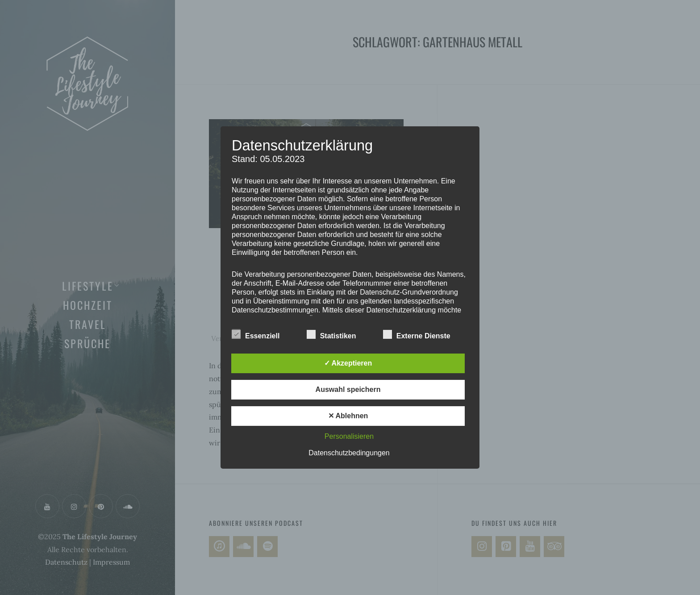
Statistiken (331, 334)
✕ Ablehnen (348, 416)
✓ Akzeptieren (348, 363)
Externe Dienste (417, 334)
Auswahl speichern (348, 389)
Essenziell (256, 334)
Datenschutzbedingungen (349, 453)
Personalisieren (349, 436)
